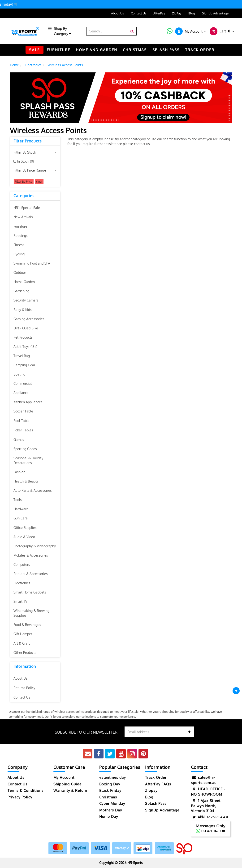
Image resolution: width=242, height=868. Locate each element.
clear (39, 182)
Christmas (108, 797)
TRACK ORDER (200, 50)
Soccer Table (23, 411)
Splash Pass (166, 50)
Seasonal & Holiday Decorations (28, 460)
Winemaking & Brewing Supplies (31, 613)
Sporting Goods (25, 449)
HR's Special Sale (27, 208)
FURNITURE (58, 50)
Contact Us (139, 13)
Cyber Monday (112, 804)
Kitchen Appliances (28, 402)
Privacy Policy (20, 797)
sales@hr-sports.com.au (204, 780)
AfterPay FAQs (158, 784)
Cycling (19, 254)
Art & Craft (22, 643)
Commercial (23, 383)
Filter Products (28, 141)
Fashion (19, 472)
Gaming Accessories (29, 319)
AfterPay (159, 13)
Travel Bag (22, 356)
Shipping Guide (67, 784)
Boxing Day (110, 784)
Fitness (19, 245)
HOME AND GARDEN (97, 50)
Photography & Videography (35, 546)
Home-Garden (24, 282)
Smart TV (20, 601)
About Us (117, 13)
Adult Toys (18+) (25, 347)
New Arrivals (23, 217)
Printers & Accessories (31, 574)
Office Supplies (25, 528)
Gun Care (21, 518)
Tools (18, 500)
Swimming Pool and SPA (32, 263)
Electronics (22, 583)
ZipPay (177, 13)
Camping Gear (24, 365)
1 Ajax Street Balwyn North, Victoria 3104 (206, 806)
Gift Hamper (23, 634)
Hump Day (109, 817)
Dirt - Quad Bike (26, 328)
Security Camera (26, 300)
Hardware (21, 509)
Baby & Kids (23, 310)
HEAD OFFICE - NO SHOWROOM (208, 791)
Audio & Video (24, 537)
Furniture (20, 226)
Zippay (151, 790)
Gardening (21, 291)
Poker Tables (23, 430)
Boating (19, 374)
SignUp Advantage (215, 13)
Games (19, 440)
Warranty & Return (70, 790)
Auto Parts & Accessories (33, 490)
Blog (192, 13)
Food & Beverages (27, 625)
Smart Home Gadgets (30, 592)
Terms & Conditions (26, 790)
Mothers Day (111, 810)
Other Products (25, 653)
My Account (64, 777)
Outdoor (20, 272)
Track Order (156, 777)
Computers (22, 565)
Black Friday (110, 790)
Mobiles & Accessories (31, 555)
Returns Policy (24, 688)
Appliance (21, 393)
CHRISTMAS (135, 50)
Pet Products (23, 337)
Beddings (21, 236)
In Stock (25, 161)
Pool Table (22, 421)
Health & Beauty (26, 481)
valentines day (112, 777)
